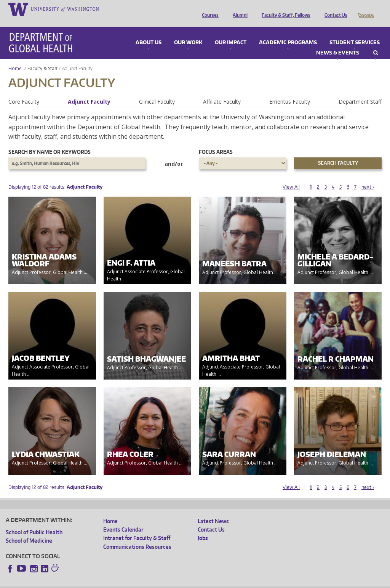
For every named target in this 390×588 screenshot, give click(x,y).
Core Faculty (24, 91)
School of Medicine (29, 530)
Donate (365, 9)
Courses (208, 9)
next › (368, 176)
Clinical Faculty (157, 91)
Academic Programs (288, 32)
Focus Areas (216, 141)
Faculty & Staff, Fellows (284, 9)
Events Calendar (123, 519)
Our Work (188, 32)
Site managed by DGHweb (183, 582)
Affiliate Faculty (222, 91)
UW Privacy (107, 582)
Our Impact (231, 32)
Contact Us (334, 9)
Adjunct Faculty (89, 91)
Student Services (355, 32)
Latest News (213, 510)
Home (15, 58)
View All (291, 176)
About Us (149, 32)
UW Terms (137, 582)
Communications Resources (137, 536)
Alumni (238, 9)
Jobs (203, 527)
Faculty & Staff (42, 58)
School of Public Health (34, 522)
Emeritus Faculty (290, 91)
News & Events (338, 42)
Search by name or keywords (50, 141)
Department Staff (360, 91)
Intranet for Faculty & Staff (137, 527)
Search (376, 42)
